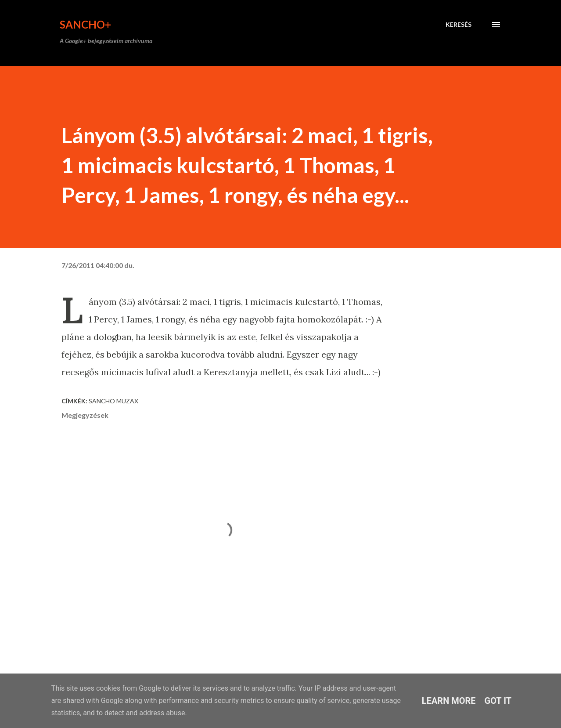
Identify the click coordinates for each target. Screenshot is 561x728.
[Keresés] (459, 25)
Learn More (449, 701)
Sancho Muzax (113, 401)
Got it (498, 701)
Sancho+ (85, 24)
